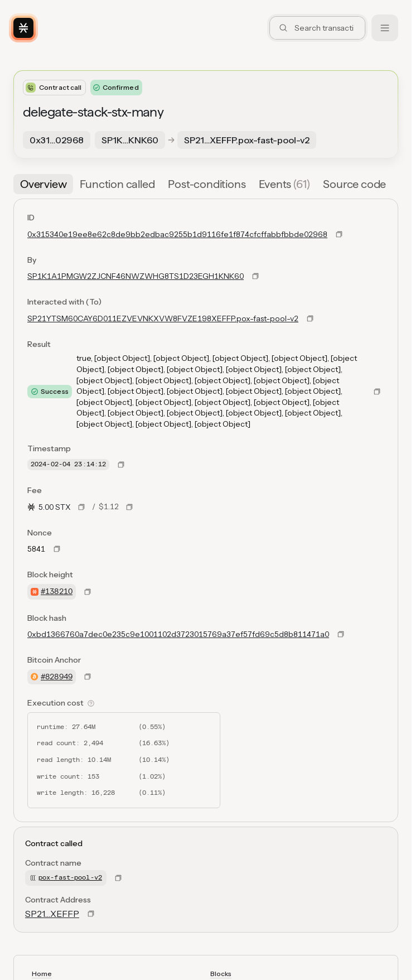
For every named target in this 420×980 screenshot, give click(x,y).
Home (42, 974)
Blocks (221, 974)
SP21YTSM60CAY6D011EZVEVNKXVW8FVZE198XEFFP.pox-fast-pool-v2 (163, 318)
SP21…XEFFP (52, 914)
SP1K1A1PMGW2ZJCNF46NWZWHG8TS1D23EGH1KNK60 (136, 276)
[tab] (43, 184)
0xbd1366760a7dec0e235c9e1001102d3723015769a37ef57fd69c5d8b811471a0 (178, 634)
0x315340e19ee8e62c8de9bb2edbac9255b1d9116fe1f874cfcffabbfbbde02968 (177, 234)
